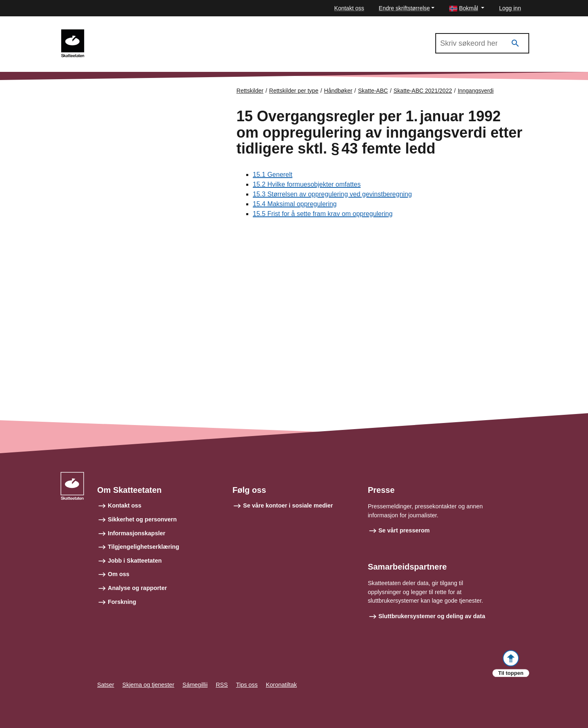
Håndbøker (338, 91)
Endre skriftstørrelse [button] (404, 8)
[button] (467, 8)
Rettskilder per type (294, 91)
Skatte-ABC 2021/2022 (127, 33)
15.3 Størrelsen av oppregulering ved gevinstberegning (332, 194)
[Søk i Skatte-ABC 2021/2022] (482, 43)
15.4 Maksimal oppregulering (295, 204)
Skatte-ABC (373, 91)
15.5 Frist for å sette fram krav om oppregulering (323, 214)
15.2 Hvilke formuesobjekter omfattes (307, 184)
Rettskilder (250, 91)
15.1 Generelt (273, 175)
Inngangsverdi (476, 91)
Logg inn (510, 8)
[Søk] (515, 43)
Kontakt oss (349, 8)
